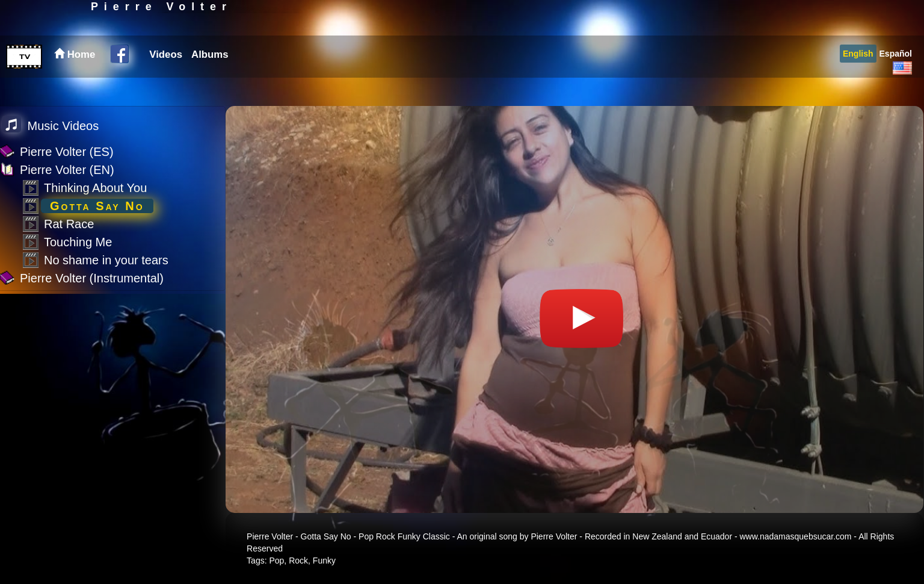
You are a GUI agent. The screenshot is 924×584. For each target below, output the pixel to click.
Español (896, 82)
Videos (166, 83)
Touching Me (78, 242)
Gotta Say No (97, 206)
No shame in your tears (106, 260)
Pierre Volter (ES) (67, 152)
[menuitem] (164, 83)
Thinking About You (95, 188)
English (858, 82)
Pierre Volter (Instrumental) (92, 278)
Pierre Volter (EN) (67, 170)
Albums (210, 83)
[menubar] (187, 83)
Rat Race (69, 224)
